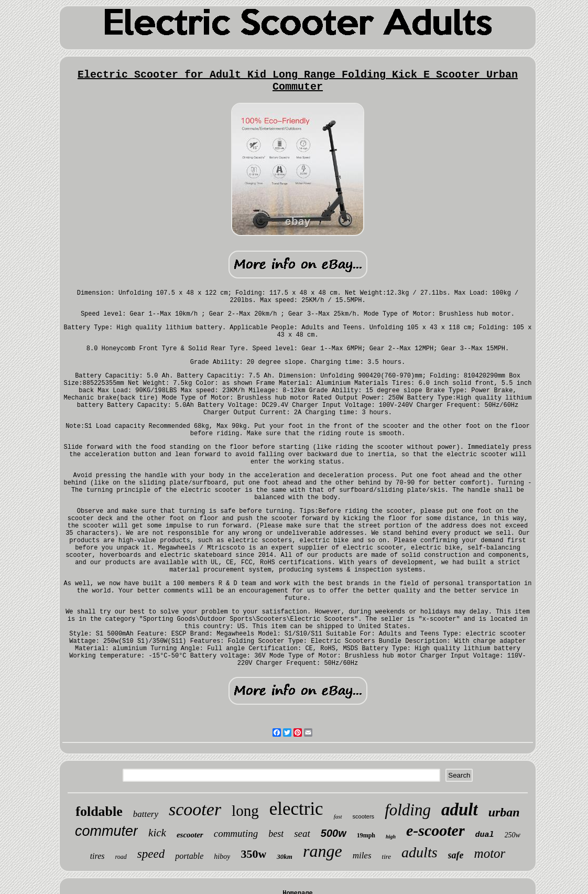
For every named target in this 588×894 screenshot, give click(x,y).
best (276, 834)
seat (302, 833)
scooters (364, 816)
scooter (195, 809)
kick (157, 833)
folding (408, 810)
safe (456, 855)
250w (513, 835)
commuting (236, 833)
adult (460, 810)
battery (146, 814)
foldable (99, 811)
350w (253, 854)
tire (387, 857)
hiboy (222, 857)
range (323, 851)
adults (419, 852)
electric (296, 809)
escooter (190, 835)
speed (151, 854)
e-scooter (435, 830)
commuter (106, 831)
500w (334, 833)
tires (97, 856)
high (391, 837)
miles (362, 855)
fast (338, 816)
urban (504, 812)
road (121, 857)
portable (189, 856)
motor (490, 853)
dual (485, 835)
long (245, 811)
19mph (366, 835)
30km (285, 857)
